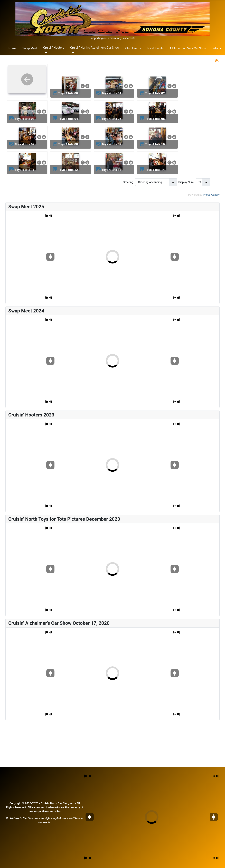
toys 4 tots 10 (155, 144)
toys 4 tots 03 (25, 119)
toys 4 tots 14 (155, 170)
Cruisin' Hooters (54, 48)
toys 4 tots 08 (68, 144)
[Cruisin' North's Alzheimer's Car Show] (72, 53)
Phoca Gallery (211, 195)
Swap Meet (30, 48)
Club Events (133, 48)
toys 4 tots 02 (155, 93)
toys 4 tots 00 (68, 93)
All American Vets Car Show (188, 48)
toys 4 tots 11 (25, 170)
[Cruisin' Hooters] (45, 53)
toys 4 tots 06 (155, 119)
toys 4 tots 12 (68, 170)
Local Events (155, 48)
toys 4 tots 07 (25, 144)
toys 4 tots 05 (111, 119)
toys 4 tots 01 (111, 93)
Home (12, 48)
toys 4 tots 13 (111, 170)
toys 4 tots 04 (68, 119)
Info (215, 48)
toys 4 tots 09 (111, 144)
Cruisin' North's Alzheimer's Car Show (95, 48)
